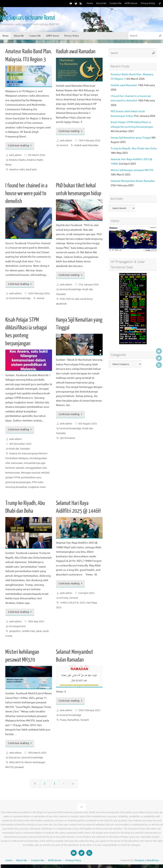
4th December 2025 (20, 444)
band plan (31, 170)
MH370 (19, 762)
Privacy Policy (148, 3)
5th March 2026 (36, 155)
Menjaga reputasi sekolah (35, 473)
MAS (12, 762)
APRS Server (131, 3)
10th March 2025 (37, 753)
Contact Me (116, 3)
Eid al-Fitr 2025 (77, 603)
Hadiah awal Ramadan (76, 52)
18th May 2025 (36, 622)
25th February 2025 (89, 710)
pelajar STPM (13, 478)
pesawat (19, 767)
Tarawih (85, 720)
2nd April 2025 (86, 593)
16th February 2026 (39, 294)
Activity (64, 598)
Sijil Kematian (68, 438)
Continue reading (20, 146)
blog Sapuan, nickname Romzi (28, 18)
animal (40, 298)
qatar (39, 631)
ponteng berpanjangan (18, 482)
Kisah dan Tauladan (19, 449)
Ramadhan (73, 720)
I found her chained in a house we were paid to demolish (26, 193)
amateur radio (17, 170)
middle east (28, 631)
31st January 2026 (89, 285)
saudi (46, 631)
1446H (64, 603)
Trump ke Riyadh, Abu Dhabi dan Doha (134, 149)
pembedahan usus (31, 478)
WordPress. (153, 860)
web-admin (15, 155)
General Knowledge (20, 298)
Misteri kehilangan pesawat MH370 (132, 170)
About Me (101, 3)
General (64, 145)
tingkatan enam (37, 487)
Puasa (63, 720)
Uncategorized (17, 626)
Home (90, 3)
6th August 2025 (88, 424)
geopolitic (15, 631)
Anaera (13, 454)
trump (9, 636)
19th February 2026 (89, 141)
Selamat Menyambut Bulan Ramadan (133, 181)
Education (14, 758)
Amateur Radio (17, 160)
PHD (62, 299)
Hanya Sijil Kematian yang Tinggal (131, 138)
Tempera (139, 860)
